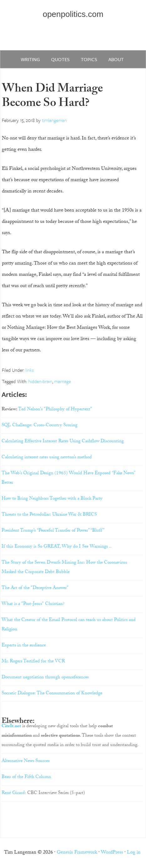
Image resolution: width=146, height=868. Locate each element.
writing (30, 59)
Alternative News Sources (26, 761)
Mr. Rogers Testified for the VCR (33, 662)
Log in (134, 853)
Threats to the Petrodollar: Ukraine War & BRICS (49, 515)
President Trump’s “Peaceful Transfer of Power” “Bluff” (53, 531)
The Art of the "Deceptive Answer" (35, 588)
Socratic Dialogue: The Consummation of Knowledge (52, 694)
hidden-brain (40, 381)
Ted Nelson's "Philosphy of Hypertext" (55, 410)
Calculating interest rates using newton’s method (47, 458)
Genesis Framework (77, 853)
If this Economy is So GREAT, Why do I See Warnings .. (57, 547)
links (30, 370)
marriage (63, 381)
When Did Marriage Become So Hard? (52, 97)
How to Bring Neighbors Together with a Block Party (52, 499)
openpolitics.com (73, 14)
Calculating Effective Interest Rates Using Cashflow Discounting (63, 442)
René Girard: (14, 793)
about (116, 59)
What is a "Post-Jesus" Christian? (33, 604)
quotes (60, 59)
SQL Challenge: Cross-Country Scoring (39, 426)
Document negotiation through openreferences (45, 678)
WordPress (112, 853)
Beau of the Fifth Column (26, 777)
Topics (89, 59)
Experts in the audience (24, 646)
